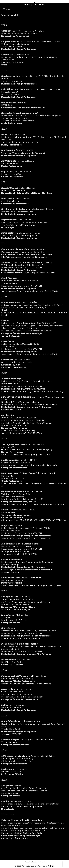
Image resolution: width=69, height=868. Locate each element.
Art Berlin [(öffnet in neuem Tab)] (6, 618)
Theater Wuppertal (28, 235)
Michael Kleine (33, 307)
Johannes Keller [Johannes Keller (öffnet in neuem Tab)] (12, 465)
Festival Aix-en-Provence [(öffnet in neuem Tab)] (13, 562)
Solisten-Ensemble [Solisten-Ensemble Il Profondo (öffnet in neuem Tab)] (43, 465)
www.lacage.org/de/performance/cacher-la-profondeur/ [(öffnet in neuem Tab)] (27, 570)
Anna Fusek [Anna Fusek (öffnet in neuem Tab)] (17, 602)
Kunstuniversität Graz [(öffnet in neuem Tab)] (12, 833)
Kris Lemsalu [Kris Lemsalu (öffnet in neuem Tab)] (30, 418)
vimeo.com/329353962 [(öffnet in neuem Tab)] (12, 410)
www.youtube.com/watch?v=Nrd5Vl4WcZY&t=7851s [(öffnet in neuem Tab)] (26, 538)
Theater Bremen (9, 283)
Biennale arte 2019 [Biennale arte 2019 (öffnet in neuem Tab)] (27, 420)
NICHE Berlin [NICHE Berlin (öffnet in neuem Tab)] (20, 620)
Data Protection (31, 862)
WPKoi (51, 866)
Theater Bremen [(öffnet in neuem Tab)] (9, 742)
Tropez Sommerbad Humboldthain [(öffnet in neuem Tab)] (18, 599)
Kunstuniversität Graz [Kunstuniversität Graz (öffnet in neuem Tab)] (12, 806)
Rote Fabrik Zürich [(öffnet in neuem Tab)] (10, 402)
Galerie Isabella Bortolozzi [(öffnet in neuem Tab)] (14, 362)
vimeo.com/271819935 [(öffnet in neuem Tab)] (12, 572)
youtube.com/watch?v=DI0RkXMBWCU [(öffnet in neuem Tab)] (19, 554)
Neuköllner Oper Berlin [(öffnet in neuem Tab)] (12, 662)
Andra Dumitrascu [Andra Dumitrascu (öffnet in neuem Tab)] (33, 578)
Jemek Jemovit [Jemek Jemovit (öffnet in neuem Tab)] (43, 602)
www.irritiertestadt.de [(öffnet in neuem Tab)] (11, 336)
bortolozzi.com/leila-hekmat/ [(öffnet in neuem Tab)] (14, 367)
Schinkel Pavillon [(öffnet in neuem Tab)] (9, 692)
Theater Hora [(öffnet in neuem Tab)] (51, 405)
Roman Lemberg (35, 5)
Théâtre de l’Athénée (11, 265)
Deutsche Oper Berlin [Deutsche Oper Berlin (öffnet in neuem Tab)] (33, 806)
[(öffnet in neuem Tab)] (30, 354)
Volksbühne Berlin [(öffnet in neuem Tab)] (10, 384)
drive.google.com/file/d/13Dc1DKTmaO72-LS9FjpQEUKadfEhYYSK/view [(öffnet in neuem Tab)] (34, 520)
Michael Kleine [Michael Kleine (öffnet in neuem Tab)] (28, 225)
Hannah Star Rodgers (29, 328)
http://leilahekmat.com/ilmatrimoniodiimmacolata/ (25, 257)
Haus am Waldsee (10, 190)
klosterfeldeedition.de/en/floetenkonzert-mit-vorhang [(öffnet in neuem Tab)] (26, 684)
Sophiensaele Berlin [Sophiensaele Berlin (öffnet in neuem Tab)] (29, 402)
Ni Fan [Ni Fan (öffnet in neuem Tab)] (8, 602)
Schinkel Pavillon (30, 252)
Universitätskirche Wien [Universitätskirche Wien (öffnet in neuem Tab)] (36, 791)
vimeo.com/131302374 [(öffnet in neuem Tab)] (12, 734)
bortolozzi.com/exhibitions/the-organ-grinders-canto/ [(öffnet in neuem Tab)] (25, 455)
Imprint (41, 862)
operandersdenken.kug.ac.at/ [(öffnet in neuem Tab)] (15, 838)
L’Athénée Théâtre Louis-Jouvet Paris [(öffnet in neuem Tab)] (19, 631)
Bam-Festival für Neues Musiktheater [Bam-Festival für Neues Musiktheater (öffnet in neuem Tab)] (34, 381)
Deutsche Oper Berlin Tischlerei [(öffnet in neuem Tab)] (16, 546)
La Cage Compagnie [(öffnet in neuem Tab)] (11, 565)
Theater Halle (8, 346)
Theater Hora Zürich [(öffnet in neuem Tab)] (11, 729)
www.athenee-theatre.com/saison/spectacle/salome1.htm (28, 273)
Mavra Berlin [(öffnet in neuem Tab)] (7, 476)
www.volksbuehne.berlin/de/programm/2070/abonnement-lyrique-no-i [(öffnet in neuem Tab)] (33, 504)
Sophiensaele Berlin (38, 265)
